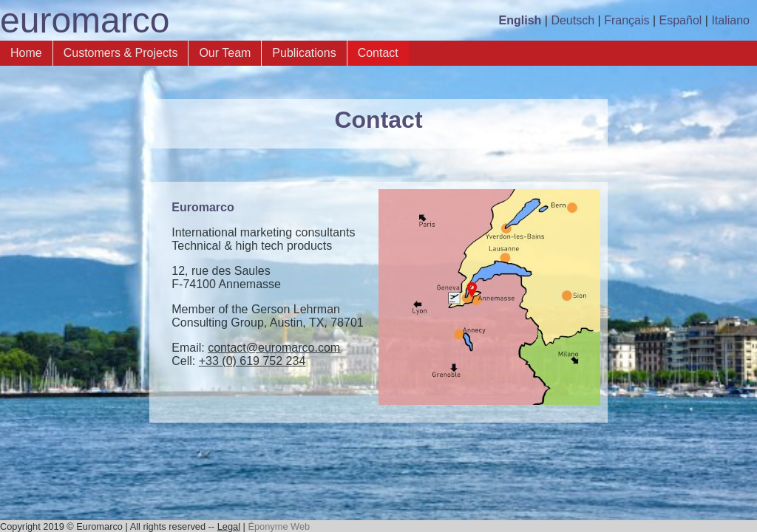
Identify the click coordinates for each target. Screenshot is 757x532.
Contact (378, 53)
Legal (229, 526)
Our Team (225, 53)
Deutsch (573, 20)
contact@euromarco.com (274, 348)
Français (627, 20)
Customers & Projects (121, 53)
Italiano (730, 20)
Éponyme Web (279, 526)
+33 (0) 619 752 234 (252, 361)
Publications (304, 53)
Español (681, 20)
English (520, 20)
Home (26, 53)
